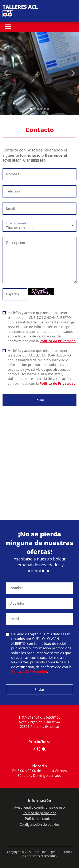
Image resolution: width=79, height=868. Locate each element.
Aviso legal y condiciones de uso (39, 807)
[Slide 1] (35, 109)
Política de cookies (39, 819)
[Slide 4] (45, 109)
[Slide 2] (38, 109)
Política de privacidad (39, 813)
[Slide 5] (48, 109)
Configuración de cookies (40, 824)
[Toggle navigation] (8, 27)
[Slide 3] (41, 109)
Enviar (39, 400)
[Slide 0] (31, 109)
